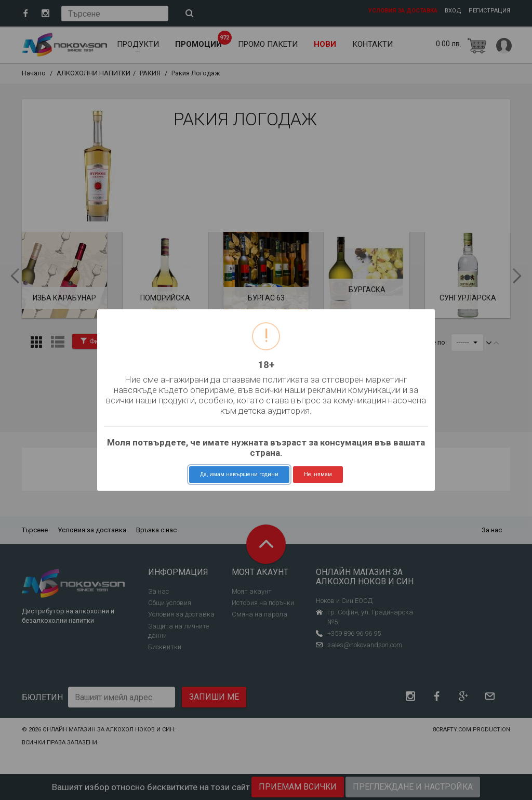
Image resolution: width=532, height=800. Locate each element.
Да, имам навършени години (239, 474)
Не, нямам (318, 474)
